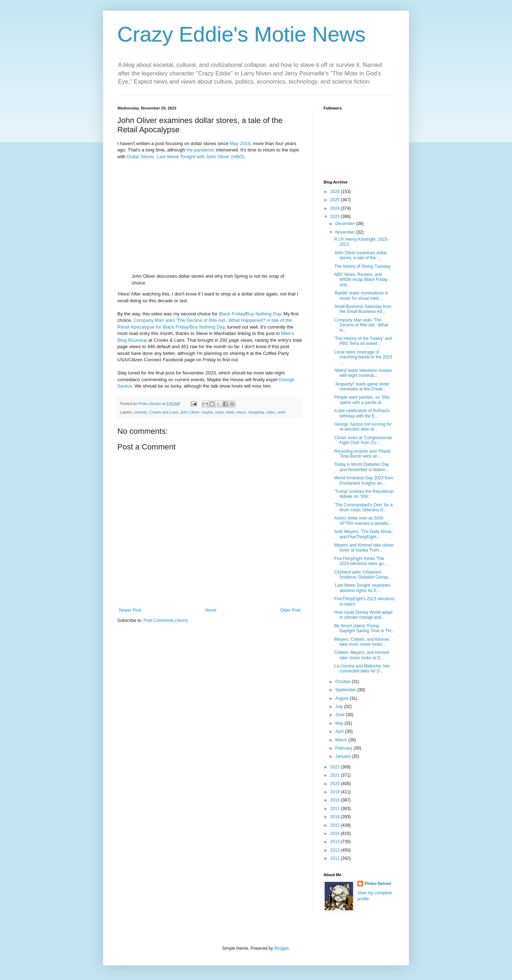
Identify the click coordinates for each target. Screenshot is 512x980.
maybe (207, 412)
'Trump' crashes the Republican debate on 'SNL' (364, 494)
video (271, 412)
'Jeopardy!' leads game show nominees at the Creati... (362, 387)
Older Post (290, 610)
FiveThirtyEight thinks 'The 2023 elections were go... (361, 561)
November (346, 232)
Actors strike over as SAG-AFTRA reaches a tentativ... (363, 521)
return (241, 412)
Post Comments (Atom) (166, 621)
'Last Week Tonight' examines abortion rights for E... (362, 588)
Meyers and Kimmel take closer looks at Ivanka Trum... (364, 548)
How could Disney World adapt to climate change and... (363, 615)
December (346, 224)
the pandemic (200, 150)
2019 (245, 143)
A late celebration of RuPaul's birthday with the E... (362, 413)
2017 (336, 809)
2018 (336, 800)
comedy (140, 412)
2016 (336, 817)
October (343, 682)
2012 (336, 850)
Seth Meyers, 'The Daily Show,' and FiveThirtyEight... (364, 534)
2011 (336, 858)
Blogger (281, 948)
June (340, 715)
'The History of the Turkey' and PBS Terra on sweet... (363, 341)
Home (211, 610)
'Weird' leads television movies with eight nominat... (363, 373)
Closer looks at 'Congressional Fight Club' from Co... (363, 440)
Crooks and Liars (164, 412)
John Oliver (190, 412)
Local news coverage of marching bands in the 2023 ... (363, 357)
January (343, 756)
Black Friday (232, 314)
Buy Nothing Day (263, 314)
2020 (336, 784)
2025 (336, 200)
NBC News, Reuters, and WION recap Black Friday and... (361, 280)
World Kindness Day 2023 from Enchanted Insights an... (364, 480)
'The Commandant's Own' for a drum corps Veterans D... (363, 507)
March (342, 740)
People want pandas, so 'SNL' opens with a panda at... (362, 400)
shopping (256, 412)
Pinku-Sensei (378, 884)
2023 (336, 217)
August (343, 698)
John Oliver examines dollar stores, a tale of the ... (361, 255)
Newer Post (130, 610)
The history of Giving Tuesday (362, 266)
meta (219, 412)
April (340, 731)
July (340, 707)
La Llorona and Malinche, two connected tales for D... (362, 669)
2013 (336, 842)
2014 (336, 833)
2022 (336, 767)
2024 (336, 208)
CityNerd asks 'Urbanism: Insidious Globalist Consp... (363, 575)
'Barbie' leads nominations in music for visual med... (361, 295)
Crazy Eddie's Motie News (241, 34)
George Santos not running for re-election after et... (363, 427)
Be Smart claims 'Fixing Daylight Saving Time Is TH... (364, 628)
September (346, 690)
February (344, 748)
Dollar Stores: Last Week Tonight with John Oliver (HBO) (186, 157)
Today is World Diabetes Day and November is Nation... (362, 467)
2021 (336, 775)
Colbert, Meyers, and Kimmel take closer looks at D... (362, 655)
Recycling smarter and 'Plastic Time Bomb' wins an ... (363, 454)
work (281, 412)
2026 (336, 192)
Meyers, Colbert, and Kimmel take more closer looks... (362, 642)
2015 (336, 825)
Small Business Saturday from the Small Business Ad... (363, 309)
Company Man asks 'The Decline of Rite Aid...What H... (361, 325)
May (234, 143)
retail (230, 412)
